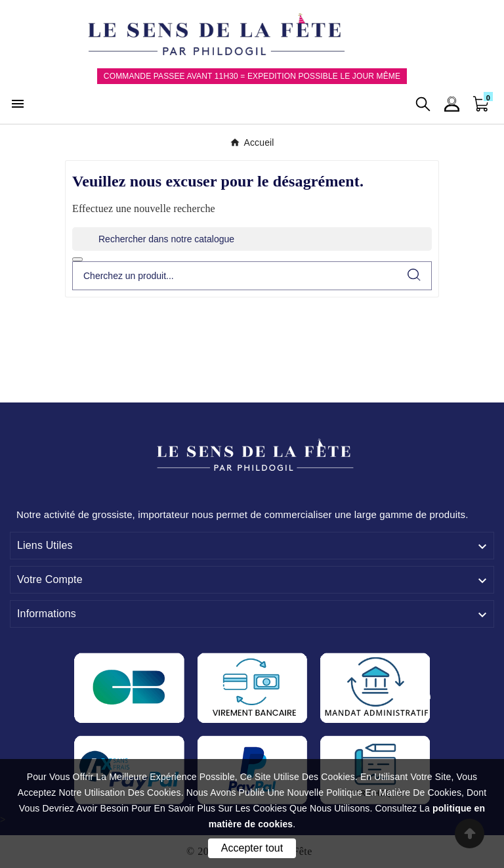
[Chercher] (235, 276)
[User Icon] (452, 104)
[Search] (414, 275)
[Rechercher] (252, 239)
